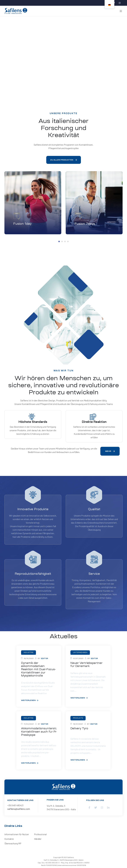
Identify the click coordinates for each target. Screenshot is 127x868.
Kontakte (9, 839)
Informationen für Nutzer (17, 834)
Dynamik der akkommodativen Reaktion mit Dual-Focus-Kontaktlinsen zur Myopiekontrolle (38, 669)
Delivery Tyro (79, 728)
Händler (38, 839)
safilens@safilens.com (19, 809)
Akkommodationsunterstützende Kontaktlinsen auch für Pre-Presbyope (39, 732)
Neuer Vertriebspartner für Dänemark (86, 665)
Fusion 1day (22, 224)
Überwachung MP (13, 843)
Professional (40, 834)
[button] (64, 160)
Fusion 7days (85, 224)
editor (45, 659)
